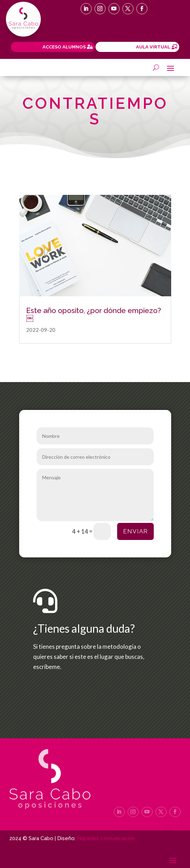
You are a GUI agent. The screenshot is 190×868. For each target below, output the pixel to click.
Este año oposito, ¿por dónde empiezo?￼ (94, 314)
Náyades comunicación (106, 838)
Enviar (135, 531)
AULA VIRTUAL (153, 47)
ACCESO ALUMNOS (64, 47)
